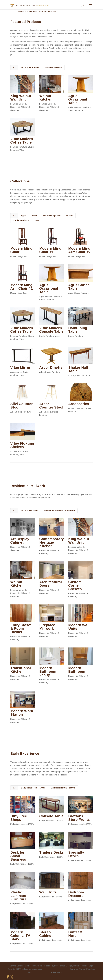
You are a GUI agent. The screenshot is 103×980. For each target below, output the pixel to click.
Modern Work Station (22, 713)
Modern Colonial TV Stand (20, 936)
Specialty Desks (76, 854)
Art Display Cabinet (20, 541)
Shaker (69, 216)
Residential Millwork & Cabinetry (59, 511)
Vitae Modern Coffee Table (21, 141)
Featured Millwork (53, 68)
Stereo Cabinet (46, 934)
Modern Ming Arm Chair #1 (21, 287)
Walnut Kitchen (46, 98)
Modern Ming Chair (51, 216)
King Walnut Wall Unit (21, 98)
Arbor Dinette (51, 367)
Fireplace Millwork (47, 627)
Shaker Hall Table (78, 369)
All (14, 68)
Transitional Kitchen (20, 670)
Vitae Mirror (20, 367)
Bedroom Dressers (76, 894)
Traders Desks (51, 852)
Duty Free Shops (19, 818)
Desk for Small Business (18, 856)
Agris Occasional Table (78, 99)
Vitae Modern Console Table (51, 330)
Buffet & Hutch (75, 934)
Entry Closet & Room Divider (21, 628)
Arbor (34, 216)
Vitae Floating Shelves (22, 445)
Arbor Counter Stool (51, 406)
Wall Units (48, 892)
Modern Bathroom (77, 670)
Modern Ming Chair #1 (50, 250)
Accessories (16, 372)
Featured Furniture (30, 68)
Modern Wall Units (79, 627)
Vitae (22, 150)
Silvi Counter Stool (21, 406)
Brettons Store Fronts (79, 818)
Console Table (51, 816)
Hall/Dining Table (78, 330)
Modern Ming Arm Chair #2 (79, 250)
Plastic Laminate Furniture (18, 896)
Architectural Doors (50, 584)
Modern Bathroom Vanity (48, 671)
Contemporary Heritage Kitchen (51, 542)
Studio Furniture (75, 110)
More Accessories (76, 408)
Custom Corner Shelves (75, 585)
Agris (70, 107)
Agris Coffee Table (79, 287)
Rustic (48, 412)
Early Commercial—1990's (33, 788)
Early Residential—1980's (63, 788)
